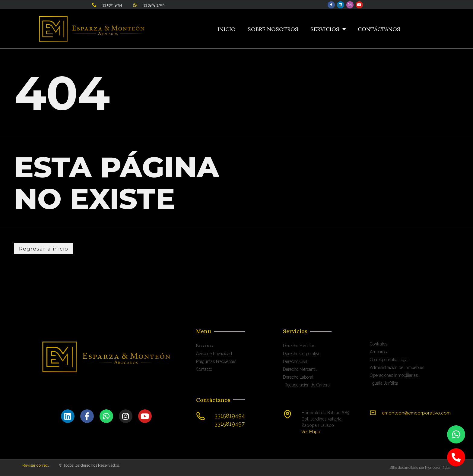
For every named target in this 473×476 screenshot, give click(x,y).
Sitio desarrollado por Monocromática (420, 468)
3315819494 (230, 416)
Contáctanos (379, 29)
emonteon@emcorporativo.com (416, 413)
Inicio (227, 29)
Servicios (328, 29)
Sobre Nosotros (273, 29)
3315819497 (230, 424)
